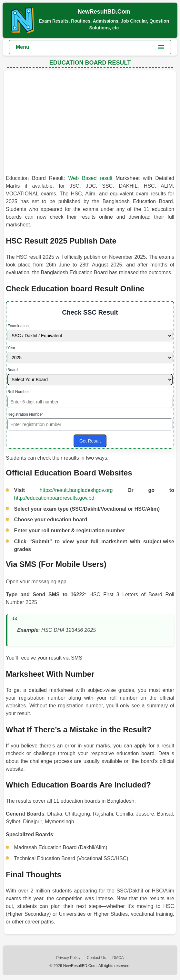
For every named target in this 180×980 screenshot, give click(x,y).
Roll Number (18, 392)
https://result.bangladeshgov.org (76, 490)
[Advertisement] (90, 124)
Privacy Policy (68, 958)
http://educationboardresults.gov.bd (54, 498)
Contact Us (96, 958)
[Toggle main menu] (90, 47)
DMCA (118, 958)
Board (13, 370)
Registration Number (25, 414)
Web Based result (90, 178)
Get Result (90, 441)
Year (11, 348)
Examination (18, 326)
